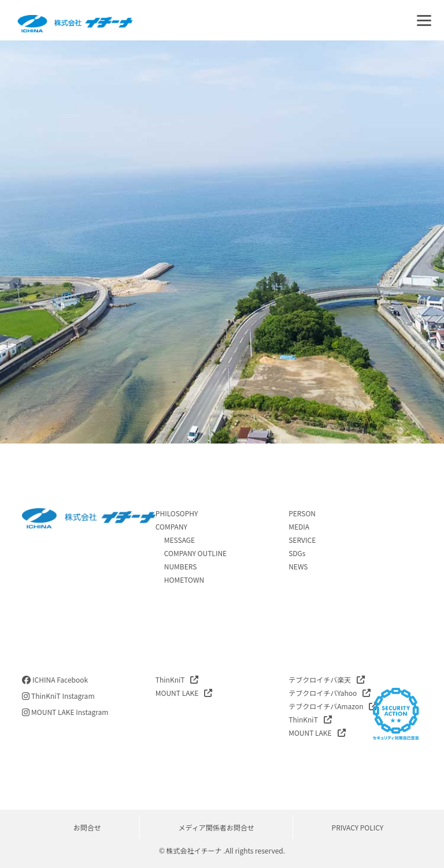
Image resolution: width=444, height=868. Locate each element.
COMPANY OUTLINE (195, 553)
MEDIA (299, 526)
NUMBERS (181, 566)
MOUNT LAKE (177, 693)
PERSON (302, 513)
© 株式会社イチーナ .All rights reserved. (222, 850)
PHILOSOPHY (177, 513)
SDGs (297, 553)
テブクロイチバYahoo (323, 693)
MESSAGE (180, 540)
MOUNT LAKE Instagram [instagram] (65, 712)
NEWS (298, 566)
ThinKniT (170, 679)
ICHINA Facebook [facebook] (55, 679)
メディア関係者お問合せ (217, 827)
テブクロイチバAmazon (326, 706)
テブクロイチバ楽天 (320, 679)
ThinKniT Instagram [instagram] (58, 696)
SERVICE (302, 540)
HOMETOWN (184, 580)
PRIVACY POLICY (358, 827)
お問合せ (87, 827)
